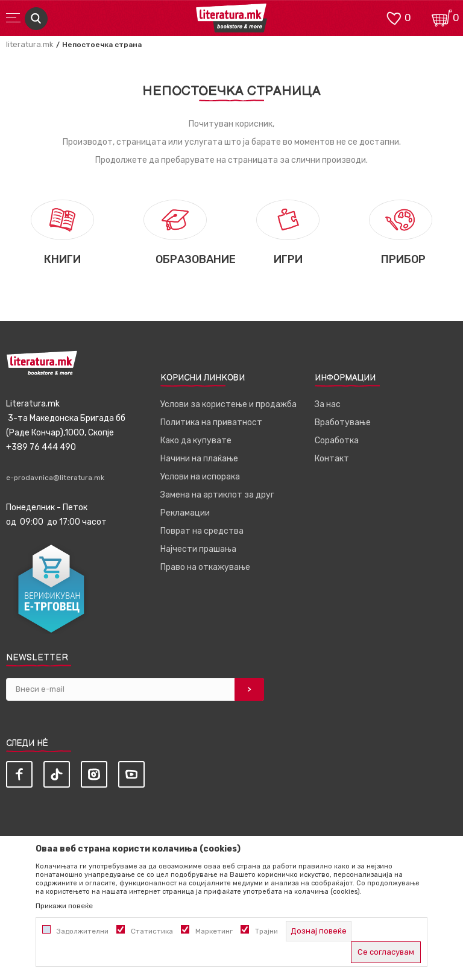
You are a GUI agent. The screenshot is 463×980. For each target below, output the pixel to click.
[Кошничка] (442, 17)
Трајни (266, 931)
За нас (328, 404)
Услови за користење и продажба (228, 404)
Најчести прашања (198, 549)
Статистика (152, 931)
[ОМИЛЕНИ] (394, 17)
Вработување (343, 422)
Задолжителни (83, 931)
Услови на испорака (200, 477)
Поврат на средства (202, 531)
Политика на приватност (211, 422)
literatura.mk (30, 44)
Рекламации (185, 513)
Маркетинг (214, 931)
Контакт (332, 459)
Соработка (337, 441)
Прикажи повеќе (64, 906)
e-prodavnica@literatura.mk (55, 478)
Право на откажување (205, 567)
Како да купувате (196, 441)
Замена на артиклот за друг (217, 495)
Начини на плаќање (199, 459)
